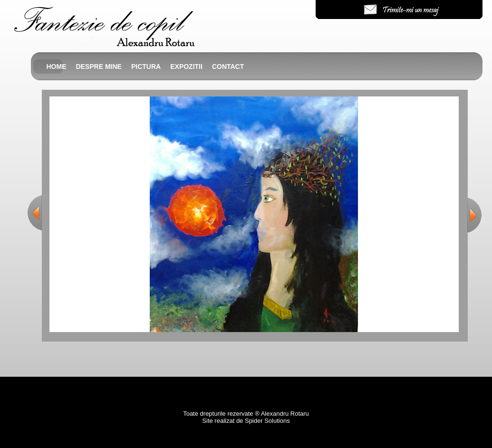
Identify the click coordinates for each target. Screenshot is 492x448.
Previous (35, 213)
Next (474, 215)
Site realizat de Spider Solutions (246, 421)
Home (57, 67)
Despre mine (99, 67)
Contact (228, 67)
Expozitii (186, 67)
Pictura (146, 67)
